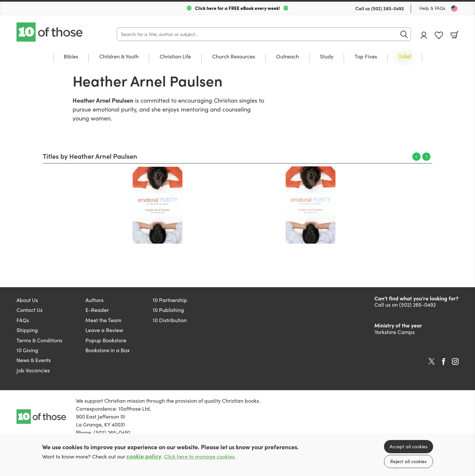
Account (424, 35)
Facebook (444, 362)
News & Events (34, 360)
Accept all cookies (409, 446)
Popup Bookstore (106, 340)
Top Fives (366, 57)
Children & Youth (119, 57)
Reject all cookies (408, 461)
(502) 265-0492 (388, 8)
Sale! (405, 57)
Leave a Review (104, 330)
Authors (95, 300)
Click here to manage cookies (199, 456)
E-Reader (97, 310)
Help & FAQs (432, 8)
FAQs (23, 320)
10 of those (50, 32)
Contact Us (30, 310)
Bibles (71, 57)
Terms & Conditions (39, 340)
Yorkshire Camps (395, 332)
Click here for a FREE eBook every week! (237, 8)
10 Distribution (170, 320)
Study (327, 57)
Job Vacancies (33, 370)
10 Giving (27, 350)
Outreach (287, 57)
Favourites (439, 35)
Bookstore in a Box (108, 350)
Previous (416, 157)
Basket (455, 35)
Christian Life (175, 57)
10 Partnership (170, 300)
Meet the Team (103, 320)
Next (426, 157)
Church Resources (234, 57)
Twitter (432, 361)
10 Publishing (168, 310)
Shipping (27, 330)
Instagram (455, 361)
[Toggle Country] (454, 9)
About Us (27, 300)
